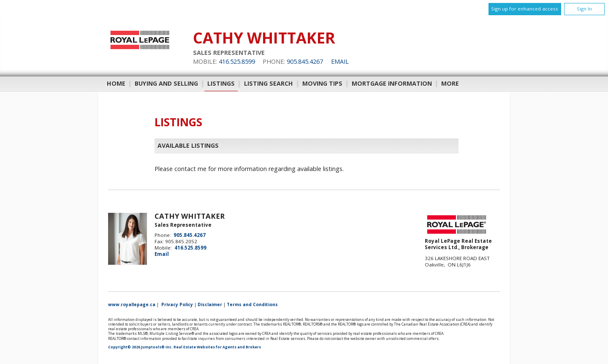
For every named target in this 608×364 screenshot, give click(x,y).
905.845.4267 (305, 61)
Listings (221, 83)
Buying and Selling (166, 83)
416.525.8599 (237, 61)
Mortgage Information (392, 83)
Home (116, 83)
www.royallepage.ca (132, 304)
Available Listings (188, 145)
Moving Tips (322, 83)
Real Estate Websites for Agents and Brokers (217, 347)
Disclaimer (210, 304)
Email (340, 61)
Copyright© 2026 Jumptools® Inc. (140, 347)
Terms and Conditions (252, 304)
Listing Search (269, 83)
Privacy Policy (177, 304)
